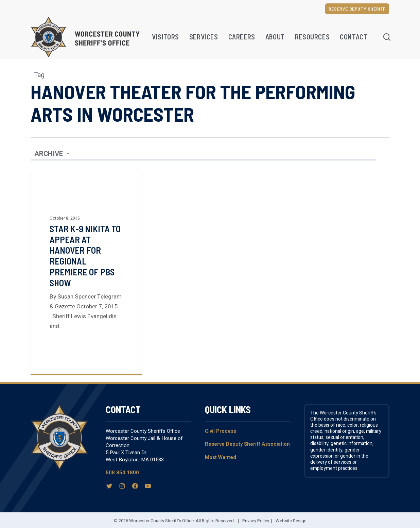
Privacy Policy (256, 521)
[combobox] (52, 154)
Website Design (291, 521)
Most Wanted (221, 457)
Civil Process (221, 431)
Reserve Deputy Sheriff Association (247, 444)
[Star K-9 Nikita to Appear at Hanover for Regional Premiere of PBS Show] (86, 272)
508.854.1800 (122, 473)
